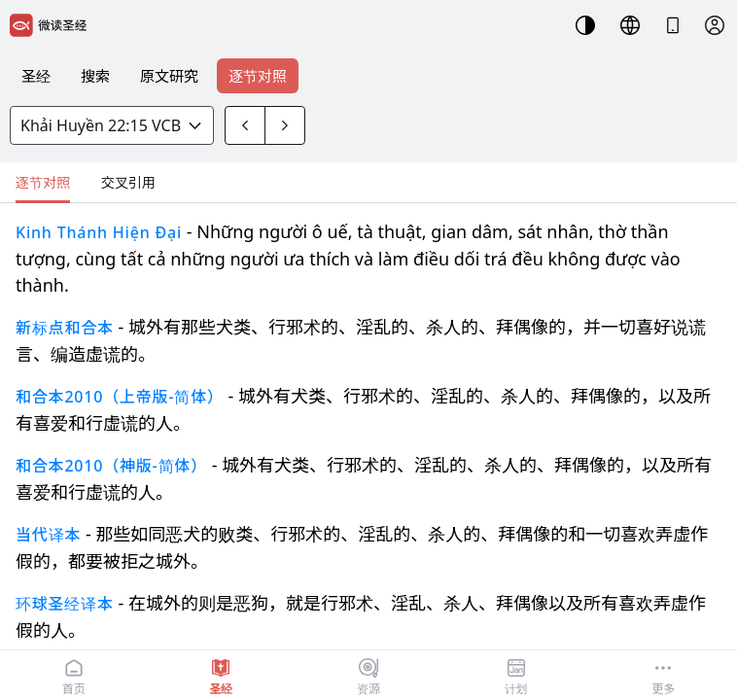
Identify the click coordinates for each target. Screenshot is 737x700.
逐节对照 (258, 76)
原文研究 (169, 76)
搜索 (95, 76)
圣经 (36, 76)
